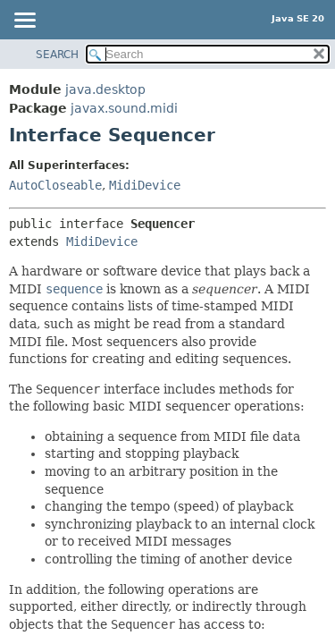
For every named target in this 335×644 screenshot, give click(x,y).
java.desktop (105, 89)
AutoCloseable (55, 185)
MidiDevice (145, 185)
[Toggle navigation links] (24, 21)
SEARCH (57, 55)
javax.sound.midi (124, 108)
